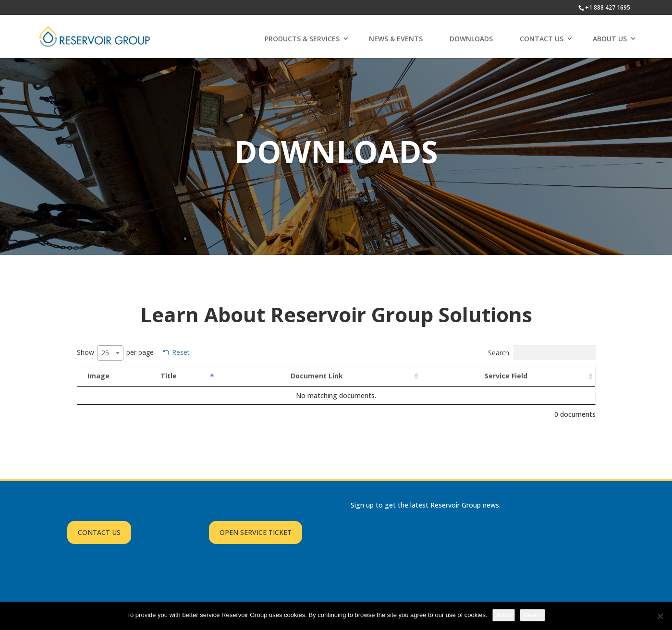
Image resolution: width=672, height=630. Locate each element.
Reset (181, 352)
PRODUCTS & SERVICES (302, 39)
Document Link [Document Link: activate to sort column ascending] (317, 376)
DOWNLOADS (471, 39)
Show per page (115, 353)
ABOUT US (610, 39)
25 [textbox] (105, 353)
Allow (504, 615)
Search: (542, 352)
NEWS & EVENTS (396, 39)
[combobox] (110, 353)
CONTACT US (542, 39)
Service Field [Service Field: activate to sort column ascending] (506, 376)
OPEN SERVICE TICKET (256, 532)
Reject (532, 615)
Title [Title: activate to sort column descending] (169, 376)
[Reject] (660, 616)
